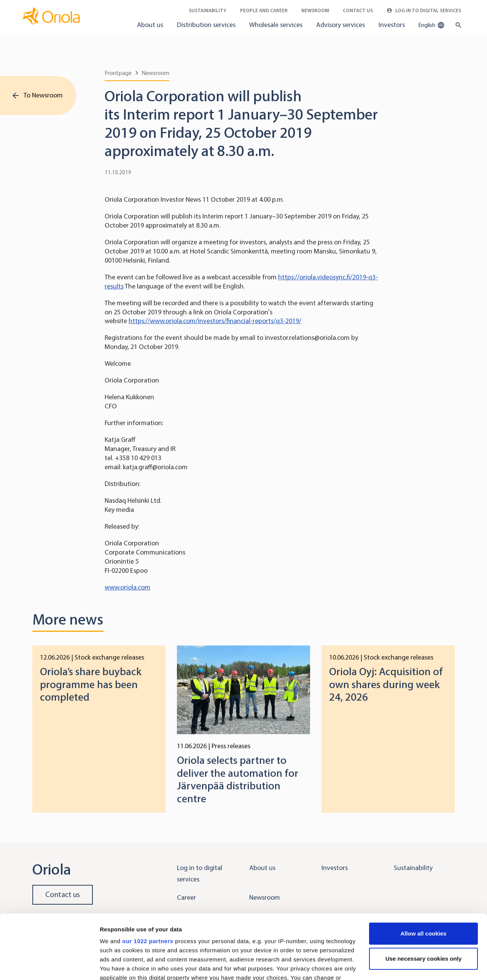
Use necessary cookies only (423, 898)
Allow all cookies (424, 873)
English (431, 25)
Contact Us (358, 10)
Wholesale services (276, 25)
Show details (117, 965)
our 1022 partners (148, 881)
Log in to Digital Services (424, 10)
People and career (264, 10)
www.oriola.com (127, 587)
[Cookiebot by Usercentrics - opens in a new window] (49, 965)
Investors (392, 25)
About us (150, 25)
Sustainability (208, 10)
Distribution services (206, 25)
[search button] (457, 25)
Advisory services (341, 25)
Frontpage (118, 73)
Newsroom (315, 10)
